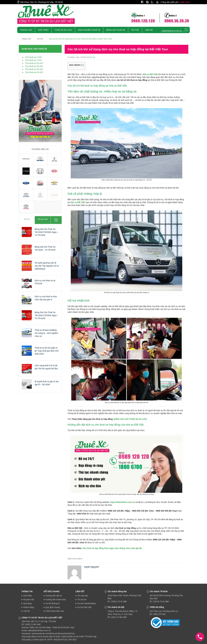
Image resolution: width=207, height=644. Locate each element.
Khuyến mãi (29, 600)
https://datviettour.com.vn (123, 502)
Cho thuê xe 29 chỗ (34, 66)
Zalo (153, 2)
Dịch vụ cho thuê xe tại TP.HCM (45, 282)
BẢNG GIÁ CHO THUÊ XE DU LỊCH (130, 419)
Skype (149, 2)
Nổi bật (27, 219)
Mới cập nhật (43, 219)
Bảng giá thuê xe (116, 30)
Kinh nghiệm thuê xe (89, 30)
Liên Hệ (149, 30)
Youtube (160, 2)
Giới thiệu (28, 596)
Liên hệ (27, 611)
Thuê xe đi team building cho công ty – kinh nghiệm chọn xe (46, 333)
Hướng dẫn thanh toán (56, 600)
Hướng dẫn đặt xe (54, 596)
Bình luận (56, 220)
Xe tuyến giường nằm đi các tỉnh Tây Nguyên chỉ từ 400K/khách (47, 266)
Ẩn (82, 65)
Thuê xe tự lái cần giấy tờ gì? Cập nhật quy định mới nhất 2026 (47, 351)
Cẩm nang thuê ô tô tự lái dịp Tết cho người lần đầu (46, 367)
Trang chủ (26, 30)
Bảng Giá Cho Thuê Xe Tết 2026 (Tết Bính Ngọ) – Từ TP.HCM (46, 232)
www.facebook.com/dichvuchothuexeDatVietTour (53, 633)
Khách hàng (29, 607)
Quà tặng (27, 603)
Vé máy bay (83, 596)
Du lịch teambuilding (86, 603)
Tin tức (135, 30)
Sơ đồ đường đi (53, 603)
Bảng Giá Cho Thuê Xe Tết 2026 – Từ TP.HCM (45, 248)
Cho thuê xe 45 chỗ (34, 72)
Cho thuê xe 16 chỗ (34, 63)
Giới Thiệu (43, 30)
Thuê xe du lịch (63, 30)
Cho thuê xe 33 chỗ (34, 69)
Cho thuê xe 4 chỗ (33, 57)
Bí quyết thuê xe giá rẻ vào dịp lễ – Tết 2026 (47, 383)
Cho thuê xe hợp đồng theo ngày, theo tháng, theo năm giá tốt (112, 548)
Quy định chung (53, 607)
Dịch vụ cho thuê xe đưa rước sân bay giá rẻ (46, 298)
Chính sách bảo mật (55, 611)
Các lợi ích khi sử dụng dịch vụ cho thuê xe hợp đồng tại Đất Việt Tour (118, 49)
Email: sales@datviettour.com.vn (36, 630)
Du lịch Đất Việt (84, 607)
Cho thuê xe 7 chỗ (33, 60)
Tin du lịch (82, 600)
